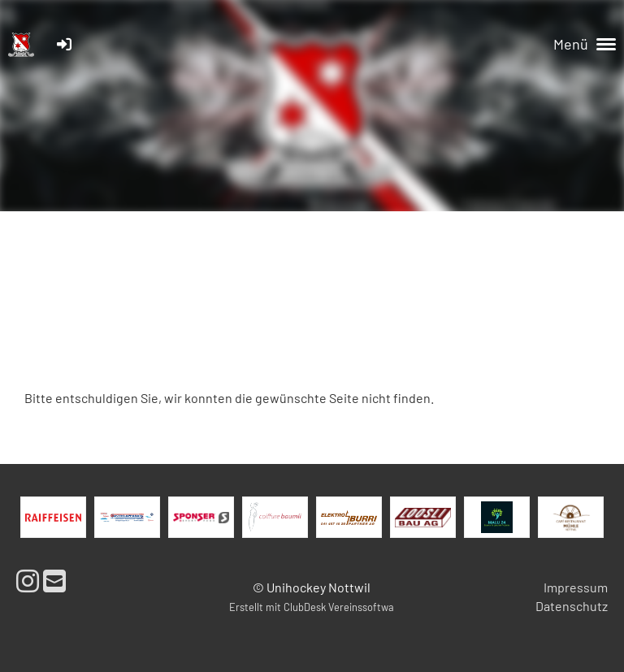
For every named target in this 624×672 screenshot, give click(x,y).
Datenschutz (572, 606)
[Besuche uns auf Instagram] (28, 580)
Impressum (576, 587)
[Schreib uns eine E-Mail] (54, 580)
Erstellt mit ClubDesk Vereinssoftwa (312, 607)
